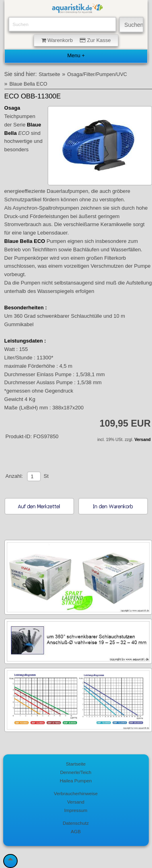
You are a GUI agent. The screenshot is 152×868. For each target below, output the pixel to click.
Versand (142, 440)
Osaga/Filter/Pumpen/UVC (97, 74)
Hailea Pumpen (76, 781)
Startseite (50, 74)
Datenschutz (76, 823)
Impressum (76, 810)
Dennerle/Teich (76, 772)
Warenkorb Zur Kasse (76, 40)
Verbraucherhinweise (76, 793)
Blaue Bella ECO (28, 84)
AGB (76, 831)
